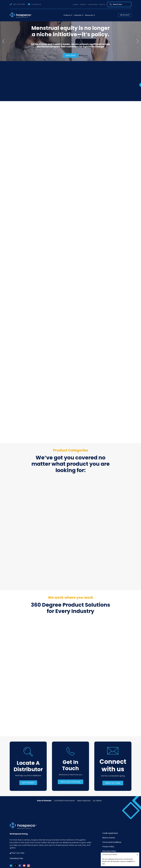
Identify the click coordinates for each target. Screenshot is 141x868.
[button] (83, 4)
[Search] (122, 4)
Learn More (70, 55)
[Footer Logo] (24, 826)
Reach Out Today (113, 783)
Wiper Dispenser (84, 801)
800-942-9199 (19, 4)
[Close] (137, 855)
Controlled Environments (64, 801)
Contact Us (36, 4)
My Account (125, 15)
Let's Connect (28, 783)
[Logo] (21, 15)
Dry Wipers (97, 801)
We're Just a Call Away (70, 782)
